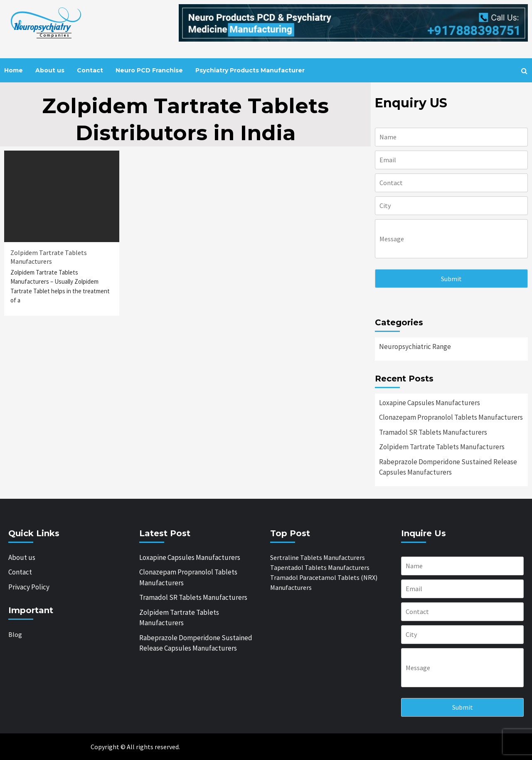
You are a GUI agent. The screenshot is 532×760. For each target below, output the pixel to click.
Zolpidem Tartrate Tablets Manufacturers (49, 257)
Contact (90, 70)
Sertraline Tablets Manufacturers (318, 557)
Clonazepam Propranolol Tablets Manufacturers (451, 417)
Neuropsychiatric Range (415, 347)
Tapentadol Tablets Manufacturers (320, 567)
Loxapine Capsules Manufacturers (430, 403)
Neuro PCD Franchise (149, 70)
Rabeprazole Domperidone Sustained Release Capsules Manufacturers (448, 467)
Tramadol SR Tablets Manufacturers (433, 432)
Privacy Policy (29, 587)
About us (50, 70)
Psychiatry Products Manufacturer (250, 70)
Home (14, 70)
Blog (15, 634)
